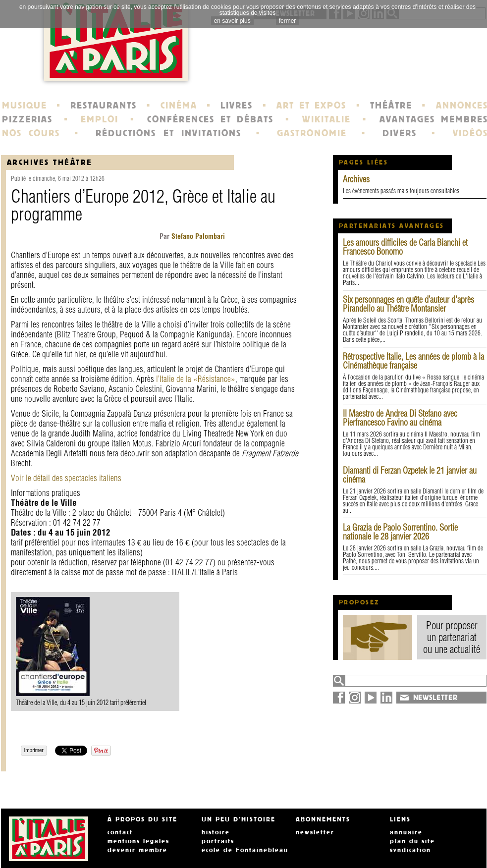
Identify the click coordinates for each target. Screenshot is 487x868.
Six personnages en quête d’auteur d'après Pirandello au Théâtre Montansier (408, 304)
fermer (288, 21)
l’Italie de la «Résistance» (196, 379)
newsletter (315, 832)
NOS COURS (31, 133)
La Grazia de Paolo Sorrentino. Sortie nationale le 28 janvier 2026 (400, 532)
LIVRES (237, 106)
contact (120, 832)
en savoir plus (232, 21)
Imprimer (34, 750)
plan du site (412, 841)
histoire (216, 832)
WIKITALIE (326, 119)
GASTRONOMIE (312, 133)
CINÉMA (179, 106)
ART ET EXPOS (311, 106)
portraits (218, 841)
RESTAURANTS (104, 106)
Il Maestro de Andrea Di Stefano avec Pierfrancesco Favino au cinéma (400, 418)
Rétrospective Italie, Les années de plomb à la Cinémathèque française (413, 361)
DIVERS (400, 133)
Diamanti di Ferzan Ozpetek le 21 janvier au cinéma (410, 475)
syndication (410, 850)
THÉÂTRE (391, 106)
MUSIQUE (25, 106)
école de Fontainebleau (245, 850)
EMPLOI (100, 119)
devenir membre (137, 850)
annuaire (406, 832)
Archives (356, 179)
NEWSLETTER (435, 698)
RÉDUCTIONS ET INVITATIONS (168, 133)
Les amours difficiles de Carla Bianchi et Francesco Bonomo (405, 247)
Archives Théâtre (50, 162)
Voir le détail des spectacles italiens (66, 478)
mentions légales (138, 841)
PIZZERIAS (27, 119)
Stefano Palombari (197, 236)
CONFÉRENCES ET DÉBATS (210, 119)
